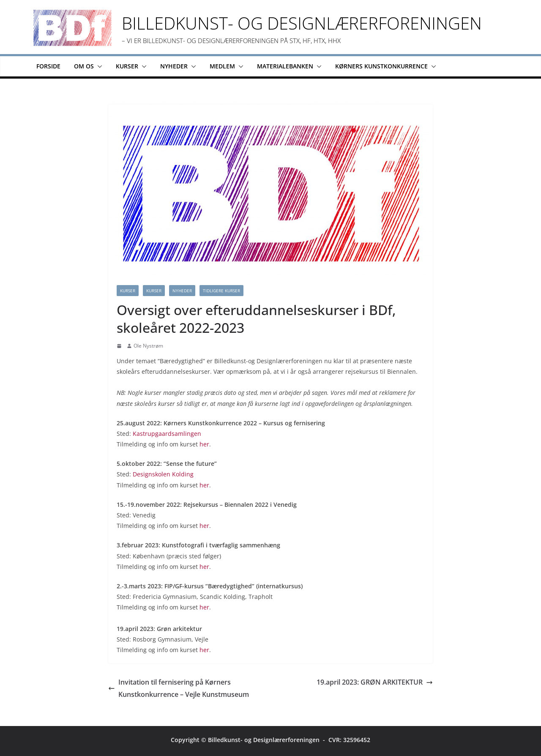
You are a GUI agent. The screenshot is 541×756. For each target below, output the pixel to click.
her (204, 444)
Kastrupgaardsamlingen (167, 434)
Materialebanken (285, 66)
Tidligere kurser (221, 291)
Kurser (127, 66)
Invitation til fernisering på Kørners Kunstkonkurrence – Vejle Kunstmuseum (179, 688)
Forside (48, 66)
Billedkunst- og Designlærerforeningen (302, 23)
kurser (154, 291)
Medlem (222, 66)
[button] (98, 66)
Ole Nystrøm (148, 346)
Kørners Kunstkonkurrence (381, 66)
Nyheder (174, 66)
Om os (84, 66)
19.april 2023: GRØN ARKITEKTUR (375, 682)
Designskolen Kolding (163, 474)
